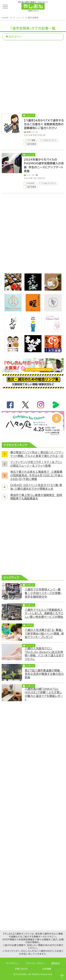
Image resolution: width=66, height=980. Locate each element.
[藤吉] (13, 290)
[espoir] (53, 290)
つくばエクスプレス (49, 140)
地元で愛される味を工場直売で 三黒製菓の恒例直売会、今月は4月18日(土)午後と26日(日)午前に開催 (37, 475)
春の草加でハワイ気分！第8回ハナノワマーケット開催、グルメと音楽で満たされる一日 (37, 454)
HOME (5, 18)
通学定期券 (33, 18)
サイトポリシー (13, 963)
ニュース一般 (32, 175)
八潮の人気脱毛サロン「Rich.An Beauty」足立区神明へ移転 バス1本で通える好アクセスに (44, 654)
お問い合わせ (21, 969)
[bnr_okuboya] (53, 351)
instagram (41, 405)
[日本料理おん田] (13, 331)
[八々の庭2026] (33, 435)
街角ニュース (32, 132)
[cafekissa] (33, 331)
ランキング (60, 7)
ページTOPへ (62, 976)
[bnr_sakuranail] (53, 331)
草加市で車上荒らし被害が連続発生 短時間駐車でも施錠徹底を (36, 497)
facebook (10, 405)
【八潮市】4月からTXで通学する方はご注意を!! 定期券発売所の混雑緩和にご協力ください (44, 124)
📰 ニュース (18, 18)
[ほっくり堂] (13, 351)
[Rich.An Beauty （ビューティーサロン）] (13, 310)
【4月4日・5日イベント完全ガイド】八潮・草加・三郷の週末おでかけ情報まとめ (36, 487)
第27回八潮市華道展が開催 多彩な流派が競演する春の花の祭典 (44, 674)
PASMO (31, 183)
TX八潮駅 (31, 140)
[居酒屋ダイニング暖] (33, 311)
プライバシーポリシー (35, 963)
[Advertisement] (33, 77)
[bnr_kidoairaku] (33, 290)
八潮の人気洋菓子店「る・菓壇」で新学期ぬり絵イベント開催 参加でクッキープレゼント (44, 633)
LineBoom (56, 405)
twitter (25, 405)
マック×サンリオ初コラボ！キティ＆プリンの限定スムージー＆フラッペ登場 (36, 464)
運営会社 (56, 963)
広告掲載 (47, 969)
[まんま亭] (33, 351)
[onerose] (53, 310)
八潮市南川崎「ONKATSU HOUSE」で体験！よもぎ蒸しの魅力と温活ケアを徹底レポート (44, 694)
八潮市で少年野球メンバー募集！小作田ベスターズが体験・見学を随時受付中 (43, 593)
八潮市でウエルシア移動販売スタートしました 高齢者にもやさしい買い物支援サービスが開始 (44, 613)
